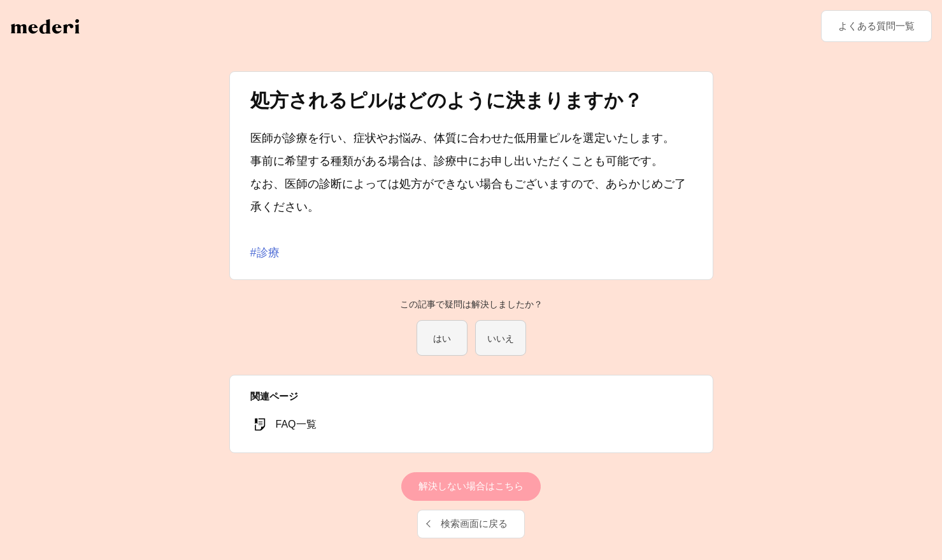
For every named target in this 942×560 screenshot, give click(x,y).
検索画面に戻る (474, 523)
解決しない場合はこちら (471, 486)
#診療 (265, 253)
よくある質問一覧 (876, 26)
